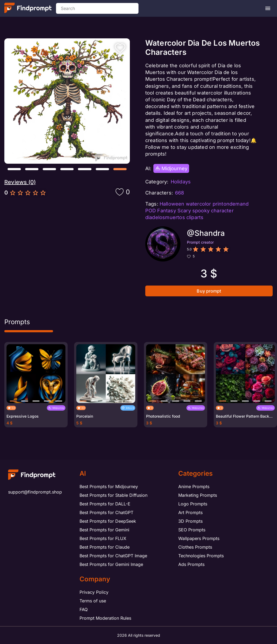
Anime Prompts (194, 487)
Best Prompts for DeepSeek (108, 521)
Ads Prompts (191, 564)
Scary (184, 211)
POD (151, 211)
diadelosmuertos (165, 217)
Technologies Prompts (201, 556)
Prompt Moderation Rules (105, 618)
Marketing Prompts (198, 495)
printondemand (231, 204)
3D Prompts (190, 521)
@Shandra (206, 233)
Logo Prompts (193, 504)
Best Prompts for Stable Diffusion (113, 495)
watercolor (199, 204)
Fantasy (166, 211)
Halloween (172, 204)
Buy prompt (209, 291)
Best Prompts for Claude (105, 547)
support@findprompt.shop (35, 492)
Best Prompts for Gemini (104, 530)
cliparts (195, 217)
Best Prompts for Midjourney (109, 487)
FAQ (84, 609)
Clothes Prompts (195, 547)
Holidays (181, 182)
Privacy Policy (94, 592)
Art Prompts (190, 512)
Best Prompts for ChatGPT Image (113, 556)
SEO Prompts (192, 530)
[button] (14, 169)
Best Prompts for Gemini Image (111, 564)
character (222, 211)
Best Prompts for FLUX (103, 538)
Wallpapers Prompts (199, 538)
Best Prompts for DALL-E (105, 504)
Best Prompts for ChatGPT (106, 512)
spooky (201, 211)
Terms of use (93, 601)
